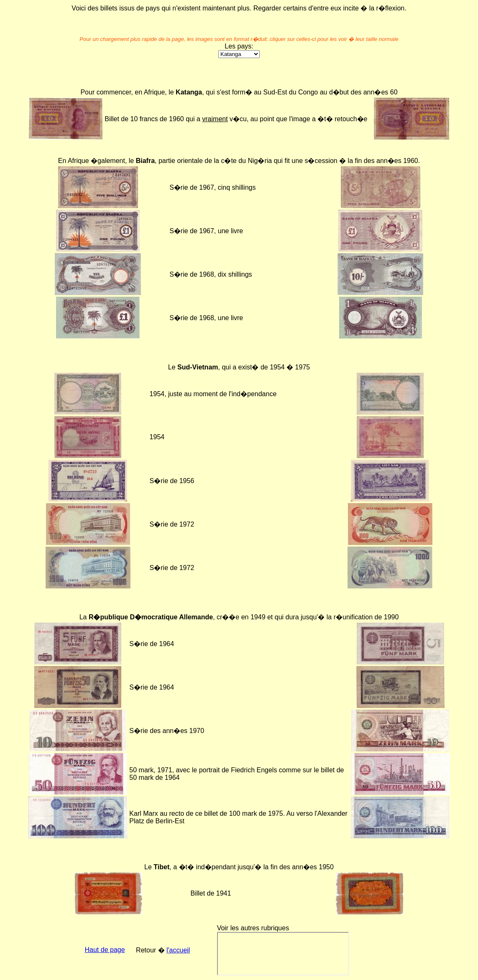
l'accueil (178, 950)
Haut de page (105, 950)
